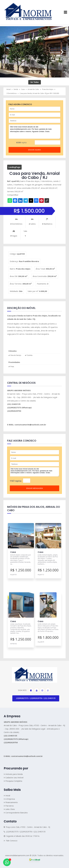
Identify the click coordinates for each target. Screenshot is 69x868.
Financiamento (11, 802)
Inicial (7, 795)
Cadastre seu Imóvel (14, 777)
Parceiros (9, 806)
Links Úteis (9, 809)
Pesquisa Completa (13, 781)
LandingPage (14, 167)
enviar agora (34, 150)
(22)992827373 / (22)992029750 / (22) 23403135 (36, 698)
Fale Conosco (11, 841)
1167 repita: (16, 481)
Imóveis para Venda (13, 774)
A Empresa (9, 799)
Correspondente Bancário (16, 813)
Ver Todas (35, 82)
